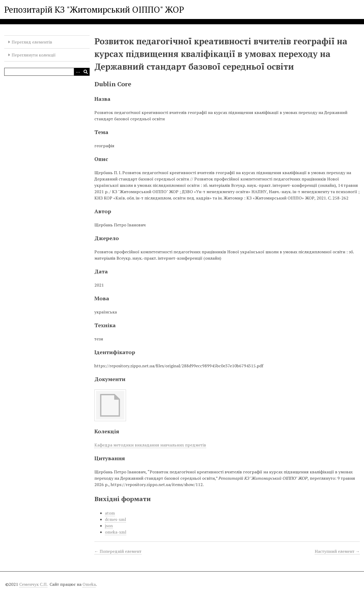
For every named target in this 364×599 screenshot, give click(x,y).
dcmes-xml (115, 519)
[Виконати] (86, 72)
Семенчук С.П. (33, 584)
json (109, 526)
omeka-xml (116, 532)
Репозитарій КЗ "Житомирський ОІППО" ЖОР (94, 9)
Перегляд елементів (32, 42)
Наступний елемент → (337, 551)
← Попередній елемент (118, 551)
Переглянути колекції (34, 55)
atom (110, 513)
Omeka (89, 584)
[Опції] (78, 72)
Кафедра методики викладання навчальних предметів (150, 445)
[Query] (47, 72)
